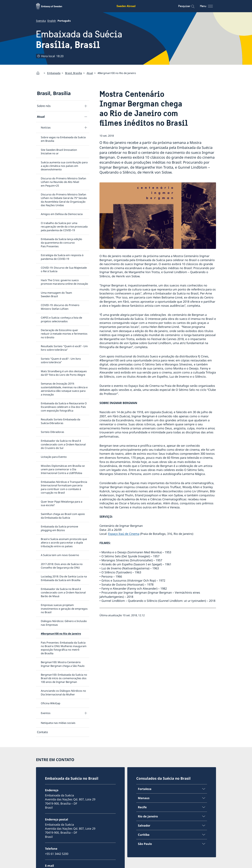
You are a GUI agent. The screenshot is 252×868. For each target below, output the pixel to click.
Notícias (46, 127)
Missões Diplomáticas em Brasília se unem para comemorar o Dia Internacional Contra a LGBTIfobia (63, 469)
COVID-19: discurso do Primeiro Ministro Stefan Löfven (60, 307)
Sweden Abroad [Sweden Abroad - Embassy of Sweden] (126, 6)
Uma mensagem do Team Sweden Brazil (56, 294)
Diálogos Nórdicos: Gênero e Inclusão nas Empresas (64, 623)
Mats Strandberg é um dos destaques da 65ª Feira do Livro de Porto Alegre (64, 373)
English (52, 21)
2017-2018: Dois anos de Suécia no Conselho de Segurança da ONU (62, 566)
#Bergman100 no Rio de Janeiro (61, 634)
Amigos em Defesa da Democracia (62, 214)
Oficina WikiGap (51, 703)
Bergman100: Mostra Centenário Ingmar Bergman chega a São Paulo (63, 664)
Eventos (46, 713)
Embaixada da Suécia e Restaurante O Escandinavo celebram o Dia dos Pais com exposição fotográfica (64, 407)
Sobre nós (44, 106)
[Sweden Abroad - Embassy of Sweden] (52, 6)
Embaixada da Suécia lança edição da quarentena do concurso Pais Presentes (61, 243)
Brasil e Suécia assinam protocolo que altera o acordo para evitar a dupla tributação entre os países (64, 543)
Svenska (41, 21)
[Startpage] (39, 73)
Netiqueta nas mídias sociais (58, 723)
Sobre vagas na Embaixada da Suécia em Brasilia (63, 139)
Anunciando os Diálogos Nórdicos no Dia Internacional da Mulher (63, 693)
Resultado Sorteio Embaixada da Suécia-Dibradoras (61, 421)
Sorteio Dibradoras (52, 432)
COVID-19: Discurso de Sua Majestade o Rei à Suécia (64, 269)
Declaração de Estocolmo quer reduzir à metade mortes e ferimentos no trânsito (64, 334)
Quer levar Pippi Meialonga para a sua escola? (62, 503)
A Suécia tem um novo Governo (60, 555)
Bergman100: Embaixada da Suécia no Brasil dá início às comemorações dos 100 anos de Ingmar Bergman (64, 678)
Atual (90, 73)
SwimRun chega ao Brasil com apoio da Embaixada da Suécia (63, 516)
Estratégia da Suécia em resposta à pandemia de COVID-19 (62, 257)
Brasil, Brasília (74, 73)
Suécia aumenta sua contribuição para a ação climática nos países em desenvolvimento (64, 166)
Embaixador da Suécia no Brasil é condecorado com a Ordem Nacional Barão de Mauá (63, 593)
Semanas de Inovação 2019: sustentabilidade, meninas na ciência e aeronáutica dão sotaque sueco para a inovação (64, 389)
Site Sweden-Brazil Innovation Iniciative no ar (59, 152)
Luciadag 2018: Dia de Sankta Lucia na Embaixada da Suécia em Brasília (64, 578)
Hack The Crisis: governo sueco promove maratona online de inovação (64, 282)
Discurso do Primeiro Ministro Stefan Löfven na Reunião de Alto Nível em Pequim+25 (63, 182)
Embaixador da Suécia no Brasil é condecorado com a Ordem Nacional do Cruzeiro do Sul (63, 445)
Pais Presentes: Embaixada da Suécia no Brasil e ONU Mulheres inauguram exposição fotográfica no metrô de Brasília (64, 648)
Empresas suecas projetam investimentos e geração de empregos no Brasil (64, 609)
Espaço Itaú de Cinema (124, 534)
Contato (42, 732)
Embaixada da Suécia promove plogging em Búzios (59, 528)
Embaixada (54, 73)
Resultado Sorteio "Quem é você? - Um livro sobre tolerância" (64, 348)
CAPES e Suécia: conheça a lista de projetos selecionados (61, 320)
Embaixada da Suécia (79, 39)
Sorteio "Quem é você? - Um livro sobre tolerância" (61, 360)
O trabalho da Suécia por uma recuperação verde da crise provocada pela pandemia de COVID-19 (64, 227)
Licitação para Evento (54, 457)
